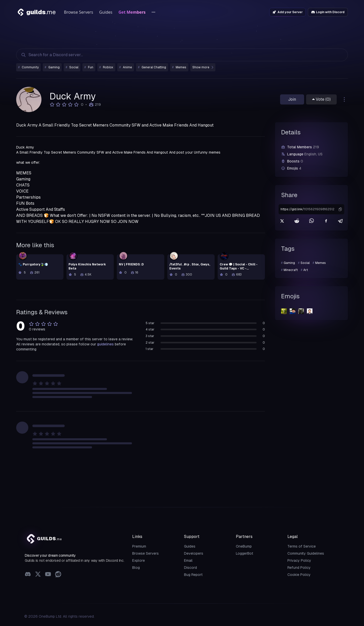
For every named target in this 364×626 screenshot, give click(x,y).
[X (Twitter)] (38, 575)
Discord (190, 568)
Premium (139, 546)
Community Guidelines (306, 553)
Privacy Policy (299, 560)
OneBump (244, 546)
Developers (194, 553)
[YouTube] (48, 575)
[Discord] (28, 575)
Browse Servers (78, 12)
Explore (139, 560)
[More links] (153, 12)
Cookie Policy (299, 575)
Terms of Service (302, 546)
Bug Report (193, 575)
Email (188, 560)
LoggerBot (245, 553)
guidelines (105, 344)
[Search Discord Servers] (177, 55)
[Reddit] (58, 575)
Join (292, 99)
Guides (106, 12)
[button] (340, 209)
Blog (136, 568)
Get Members (132, 12)
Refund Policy (299, 568)
